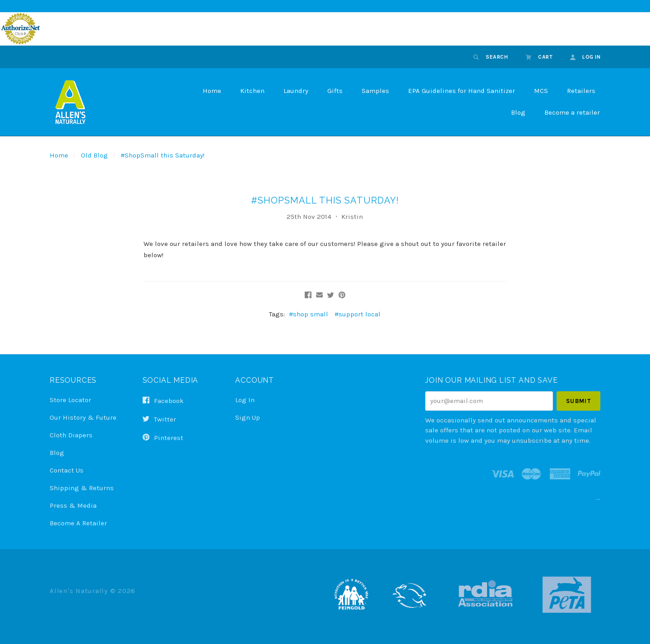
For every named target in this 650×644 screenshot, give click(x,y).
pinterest (163, 438)
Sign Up (248, 417)
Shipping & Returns (82, 488)
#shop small (309, 314)
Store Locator (70, 400)
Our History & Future (83, 417)
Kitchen (252, 91)
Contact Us (67, 470)
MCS (541, 91)
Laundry (296, 91)
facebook (163, 401)
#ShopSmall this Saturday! (162, 155)
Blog (518, 112)
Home (212, 91)
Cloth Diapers (71, 435)
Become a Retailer (78, 523)
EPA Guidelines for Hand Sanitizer (462, 91)
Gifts (335, 91)
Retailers (581, 91)
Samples (375, 91)
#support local (357, 314)
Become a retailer (572, 112)
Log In (245, 400)
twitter (159, 419)
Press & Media (73, 505)
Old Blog (94, 155)
